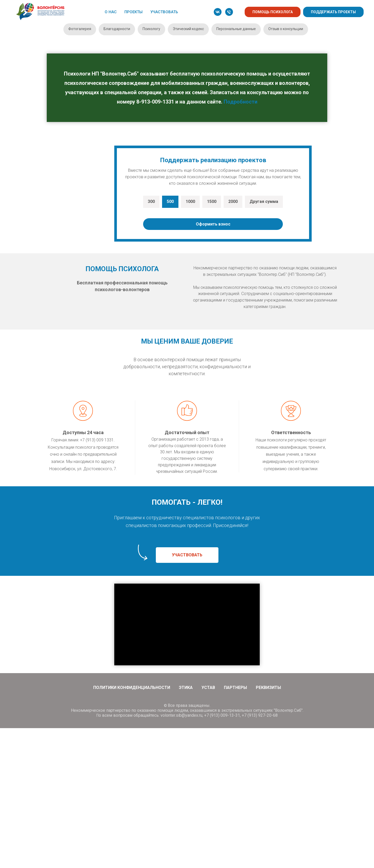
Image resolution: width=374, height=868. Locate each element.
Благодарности (117, 29)
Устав (208, 827)
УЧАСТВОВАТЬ (164, 12)
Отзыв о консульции (286, 29)
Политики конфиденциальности (132, 827)
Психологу (151, 29)
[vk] (218, 12)
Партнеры (235, 827)
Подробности (241, 102)
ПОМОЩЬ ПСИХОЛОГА (273, 12)
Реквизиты (268, 827)
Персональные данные (236, 29)
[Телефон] (229, 12)
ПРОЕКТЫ (133, 12)
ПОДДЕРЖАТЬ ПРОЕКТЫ (333, 12)
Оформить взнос (213, 364)
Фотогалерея (80, 29)
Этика (186, 827)
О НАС (111, 12)
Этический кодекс (188, 29)
